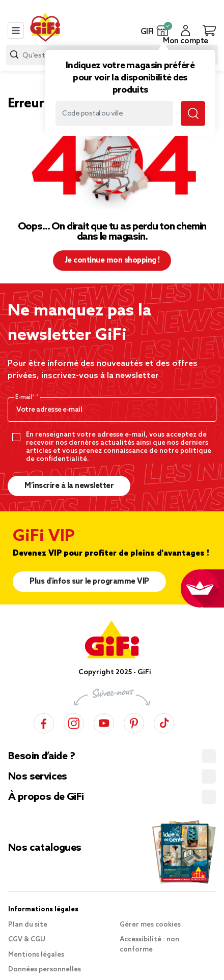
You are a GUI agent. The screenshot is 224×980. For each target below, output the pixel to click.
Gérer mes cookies (150, 925)
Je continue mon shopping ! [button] (112, 261)
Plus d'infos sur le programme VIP (89, 582)
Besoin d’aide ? (41, 757)
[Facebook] (44, 722)
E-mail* (26, 397)
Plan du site (28, 925)
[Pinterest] (134, 722)
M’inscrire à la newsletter (69, 486)
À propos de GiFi (46, 797)
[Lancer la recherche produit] (14, 55)
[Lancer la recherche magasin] (193, 113)
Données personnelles (45, 970)
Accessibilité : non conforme (149, 945)
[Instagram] (74, 722)
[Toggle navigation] (16, 31)
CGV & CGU (27, 940)
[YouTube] (104, 722)
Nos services (38, 777)
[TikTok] (164, 722)
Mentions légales (36, 955)
